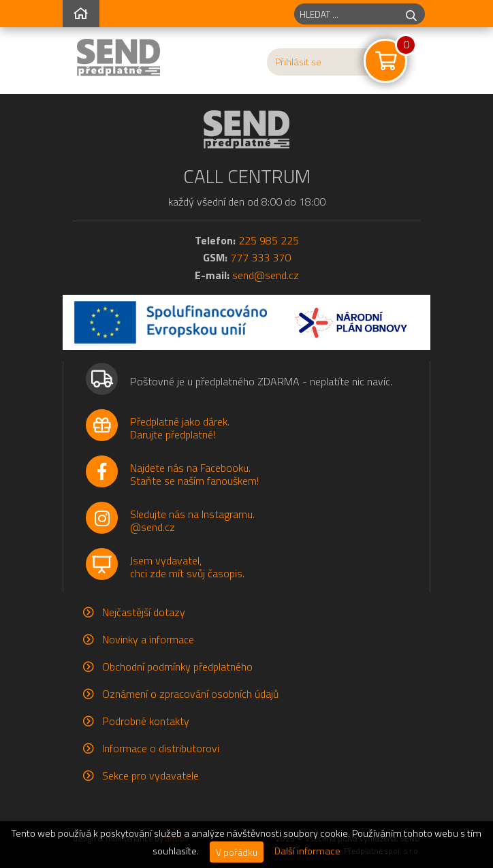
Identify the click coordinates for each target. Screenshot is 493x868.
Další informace (307, 851)
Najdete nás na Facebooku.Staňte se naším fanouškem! (194, 474)
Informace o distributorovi (161, 748)
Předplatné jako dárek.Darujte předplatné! (180, 428)
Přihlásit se (298, 62)
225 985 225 (269, 240)
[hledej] (411, 14)
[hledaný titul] (346, 14)
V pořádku (237, 852)
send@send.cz (266, 275)
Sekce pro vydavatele (150, 775)
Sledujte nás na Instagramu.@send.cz (192, 520)
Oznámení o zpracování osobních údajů (190, 694)
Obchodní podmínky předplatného (177, 666)
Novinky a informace (148, 639)
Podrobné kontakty (146, 721)
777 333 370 (260, 257)
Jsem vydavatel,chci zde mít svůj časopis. (187, 567)
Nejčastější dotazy (144, 612)
